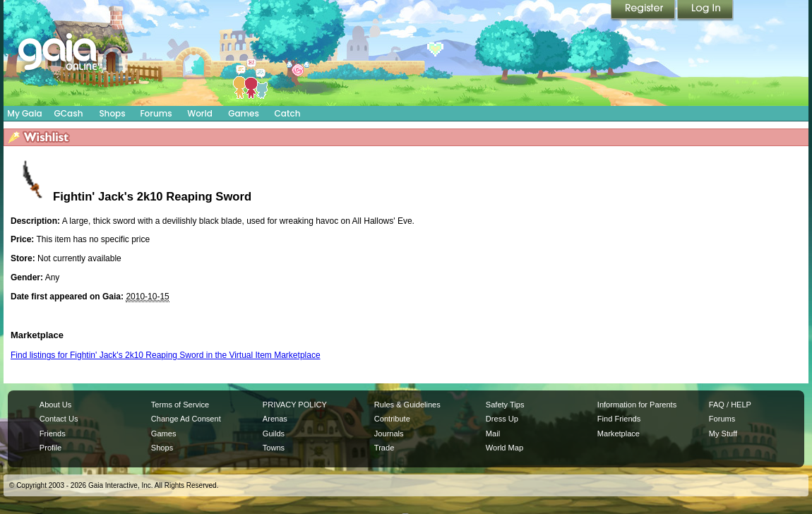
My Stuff (723, 434)
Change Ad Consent (186, 419)
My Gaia (24, 113)
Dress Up (502, 419)
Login (705, 11)
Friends (53, 434)
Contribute (392, 419)
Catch (288, 113)
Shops (112, 113)
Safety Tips (505, 405)
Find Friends (619, 419)
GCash (69, 113)
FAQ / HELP (730, 405)
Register (644, 11)
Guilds (274, 434)
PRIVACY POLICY (295, 405)
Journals (389, 434)
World (200, 113)
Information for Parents (637, 405)
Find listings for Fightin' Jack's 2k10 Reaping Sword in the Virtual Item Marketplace (166, 355)
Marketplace (619, 434)
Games (244, 113)
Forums (156, 113)
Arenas (275, 419)
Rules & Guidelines (407, 405)
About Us (55, 405)
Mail (493, 434)
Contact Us (59, 419)
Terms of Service (180, 405)
